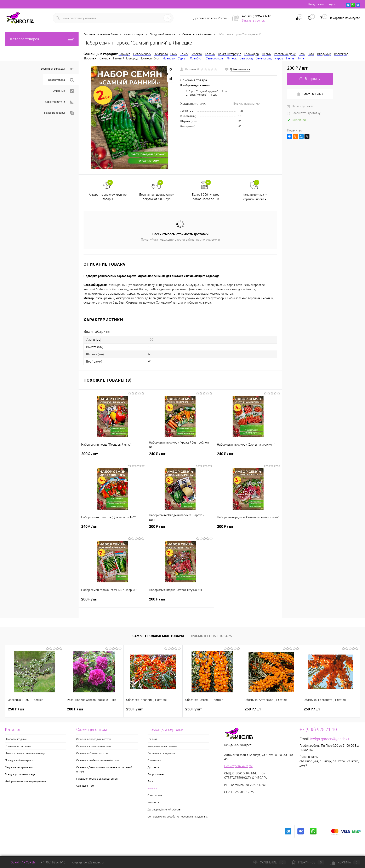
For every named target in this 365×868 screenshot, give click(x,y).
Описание (63, 91)
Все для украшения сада (20, 774)
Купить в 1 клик (310, 94)
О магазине (155, 795)
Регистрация (326, 4)
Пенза (290, 58)
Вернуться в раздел (57, 69)
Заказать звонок (253, 20)
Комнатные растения (18, 746)
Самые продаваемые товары (158, 636)
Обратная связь (20, 862)
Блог (150, 781)
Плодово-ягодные (16, 739)
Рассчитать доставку (304, 113)
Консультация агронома (162, 746)
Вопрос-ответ (156, 774)
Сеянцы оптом (85, 786)
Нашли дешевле (300, 106)
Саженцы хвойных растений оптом (98, 760)
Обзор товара (61, 80)
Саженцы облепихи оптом (92, 753)
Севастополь (215, 58)
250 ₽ (16, 709)
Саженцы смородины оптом (94, 739)
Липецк (232, 58)
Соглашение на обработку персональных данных (178, 817)
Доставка (153, 767)
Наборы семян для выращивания (25, 781)
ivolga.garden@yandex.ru (331, 739)
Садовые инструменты (19, 767)
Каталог (152, 788)
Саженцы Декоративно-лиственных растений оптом (104, 769)
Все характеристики (247, 104)
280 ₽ (75, 709)
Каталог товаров (42, 39)
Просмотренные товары (211, 636)
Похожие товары (59, 113)
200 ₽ (112, 456)
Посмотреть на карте (238, 766)
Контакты (154, 802)
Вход (311, 4)
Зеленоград (264, 58)
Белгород (246, 58)
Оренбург (196, 58)
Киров (279, 58)
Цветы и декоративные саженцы (25, 753)
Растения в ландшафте (161, 753)
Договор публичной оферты (164, 810)
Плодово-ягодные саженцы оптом (97, 779)
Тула (301, 58)
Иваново (169, 58)
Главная (152, 739)
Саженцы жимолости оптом (94, 746)
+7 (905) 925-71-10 (53, 862)
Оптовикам (155, 760)
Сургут (182, 58)
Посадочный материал (19, 760)
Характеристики (59, 102)
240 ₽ (180, 456)
